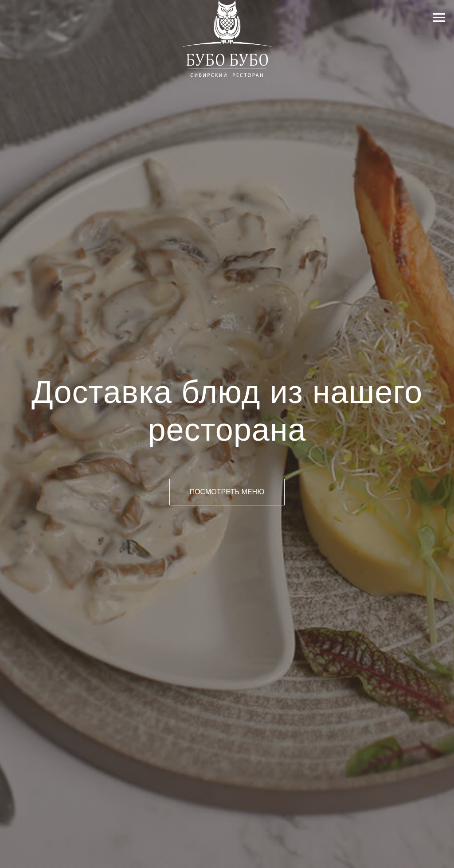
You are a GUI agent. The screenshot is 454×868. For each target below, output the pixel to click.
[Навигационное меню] (439, 18)
